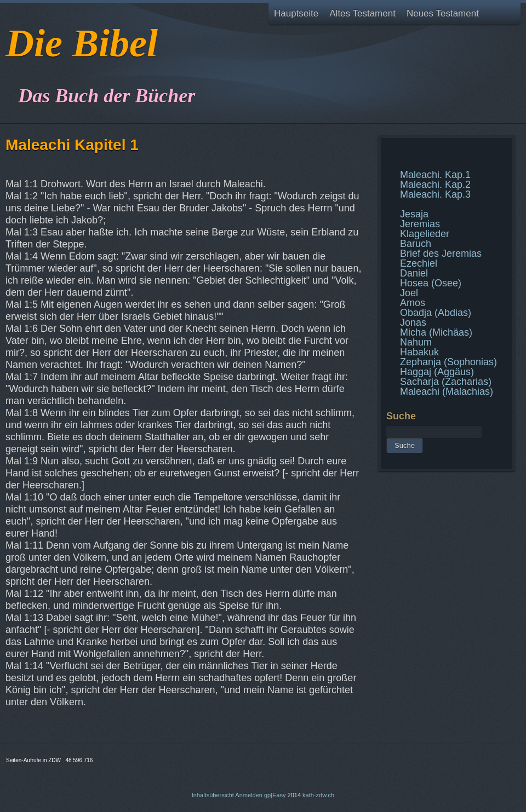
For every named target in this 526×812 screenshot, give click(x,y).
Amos (413, 303)
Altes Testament (362, 13)
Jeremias (420, 224)
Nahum (416, 342)
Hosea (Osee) (431, 283)
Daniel (414, 273)
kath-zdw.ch (318, 795)
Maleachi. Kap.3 (435, 194)
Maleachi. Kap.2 (435, 185)
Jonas (413, 323)
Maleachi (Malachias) (447, 391)
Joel (409, 293)
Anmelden (249, 795)
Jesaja (414, 214)
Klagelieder (425, 234)
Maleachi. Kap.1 (435, 175)
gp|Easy (275, 795)
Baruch (416, 244)
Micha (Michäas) (436, 332)
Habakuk (419, 352)
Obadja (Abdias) (436, 313)
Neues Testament (443, 13)
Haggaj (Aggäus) (437, 372)
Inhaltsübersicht (213, 795)
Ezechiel (419, 263)
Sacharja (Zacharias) (446, 382)
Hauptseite (296, 13)
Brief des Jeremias (441, 254)
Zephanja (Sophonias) (448, 362)
